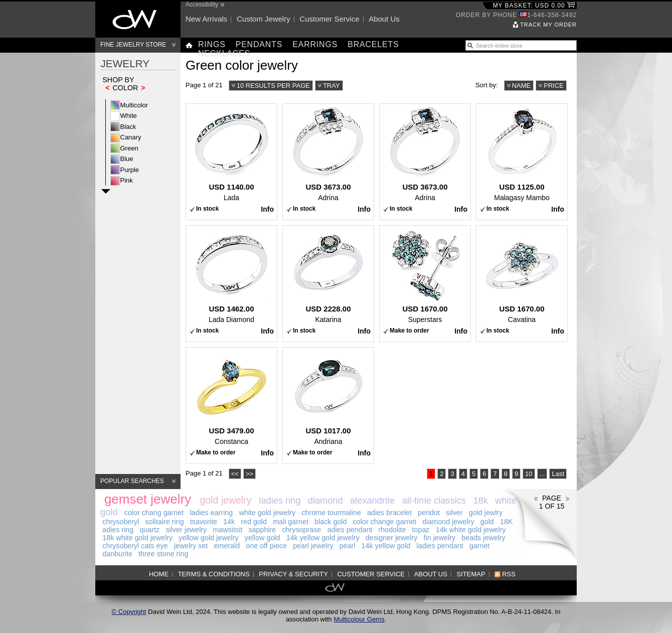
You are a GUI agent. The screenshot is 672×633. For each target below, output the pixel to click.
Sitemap (471, 574)
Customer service (329, 19)
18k (481, 501)
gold (487, 522)
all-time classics (434, 501)
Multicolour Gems (359, 619)
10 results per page (273, 86)
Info (267, 209)
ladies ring (280, 501)
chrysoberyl (121, 522)
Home (159, 574)
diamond (325, 501)
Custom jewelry (264, 19)
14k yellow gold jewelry (323, 538)
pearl (348, 546)
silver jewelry (186, 530)
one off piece (266, 546)
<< (235, 474)
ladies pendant (440, 546)
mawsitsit (227, 530)
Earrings (315, 44)
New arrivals (206, 19)
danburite (117, 554)
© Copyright (129, 612)
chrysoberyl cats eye (135, 546)
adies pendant (350, 530)
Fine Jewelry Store (133, 45)
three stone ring (163, 554)
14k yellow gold (386, 546)
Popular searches (132, 481)
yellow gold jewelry (208, 538)
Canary (131, 137)
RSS (509, 574)
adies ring (118, 530)
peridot (429, 513)
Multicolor (134, 105)
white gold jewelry (267, 513)
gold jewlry (486, 513)
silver (454, 513)
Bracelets (373, 44)
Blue (127, 159)
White (129, 116)
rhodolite (392, 530)
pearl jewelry (313, 546)
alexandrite (372, 501)
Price (554, 86)
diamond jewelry (448, 522)
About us (384, 19)
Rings (212, 44)
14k (229, 522)
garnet (480, 546)
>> (249, 474)
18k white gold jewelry (137, 538)
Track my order (548, 25)
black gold (330, 522)
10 (529, 474)
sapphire (262, 530)
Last (558, 474)
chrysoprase (301, 530)
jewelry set (191, 546)
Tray (331, 86)
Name (522, 86)
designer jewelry (391, 538)
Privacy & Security (293, 574)
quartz (149, 530)
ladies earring (211, 513)
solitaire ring (165, 522)
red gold (254, 522)
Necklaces (224, 53)
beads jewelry (483, 538)
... (542, 474)
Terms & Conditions (214, 574)
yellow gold (263, 538)
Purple (130, 170)
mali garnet (291, 522)
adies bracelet (389, 513)
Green (129, 148)
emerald (227, 546)
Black (128, 127)
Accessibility (202, 5)
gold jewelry (225, 500)
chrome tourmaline (331, 513)
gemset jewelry (148, 499)
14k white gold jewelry (471, 530)
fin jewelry (440, 538)
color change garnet (385, 522)
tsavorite (204, 522)
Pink (127, 180)
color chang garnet (154, 513)
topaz (421, 530)
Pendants (259, 44)
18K (506, 522)
